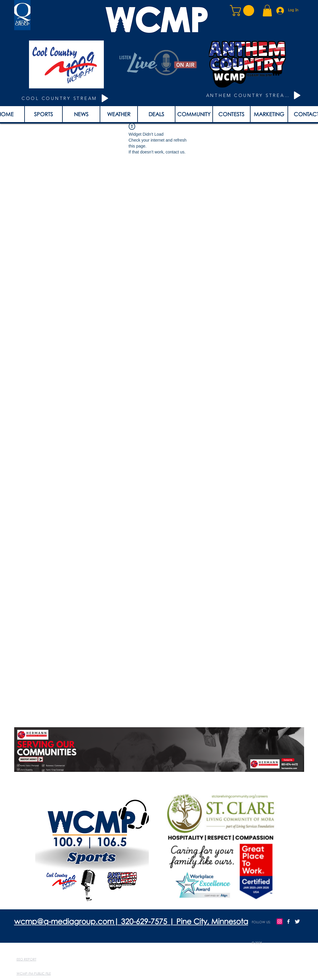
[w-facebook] (288, 921)
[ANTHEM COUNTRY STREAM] (254, 95)
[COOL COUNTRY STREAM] (66, 98)
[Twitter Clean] (297, 921)
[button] (243, 10)
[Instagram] (280, 921)
